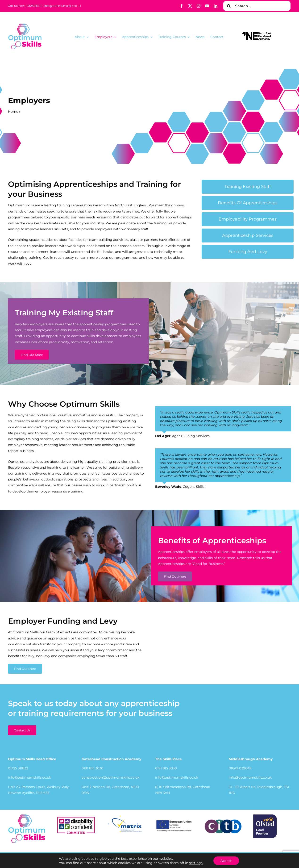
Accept (226, 861)
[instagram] (199, 6)
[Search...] (257, 6)
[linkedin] (216, 6)
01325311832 (34, 6)
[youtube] (207, 6)
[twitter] (190, 6)
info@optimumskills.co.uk (63, 6)
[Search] (229, 6)
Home (13, 112)
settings (196, 863)
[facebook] (182, 6)
